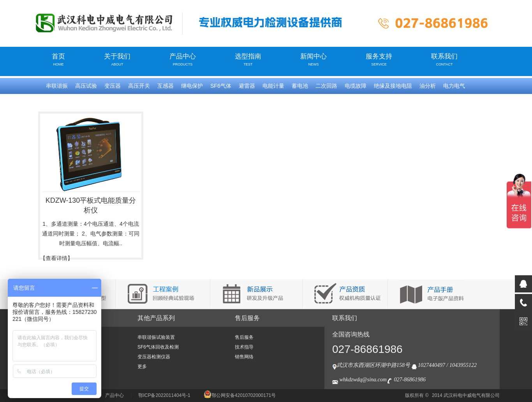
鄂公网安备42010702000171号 (240, 395)
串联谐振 (57, 86)
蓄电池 (300, 86)
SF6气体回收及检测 (158, 347)
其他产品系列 (156, 318)
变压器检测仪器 (154, 357)
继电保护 (192, 86)
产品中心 (183, 59)
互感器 (166, 86)
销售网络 (244, 357)
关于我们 (117, 59)
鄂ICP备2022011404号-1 (164, 395)
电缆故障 (356, 86)
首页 (58, 59)
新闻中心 (314, 59)
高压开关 (139, 86)
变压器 (113, 86)
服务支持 (379, 59)
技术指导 (244, 347)
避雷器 (247, 86)
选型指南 (248, 59)
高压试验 (86, 86)
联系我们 (444, 59)
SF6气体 (221, 86)
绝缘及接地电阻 (393, 86)
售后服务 (247, 318)
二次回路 (326, 86)
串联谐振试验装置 (156, 337)
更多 (142, 367)
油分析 (428, 86)
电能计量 (273, 86)
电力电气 (454, 86)
